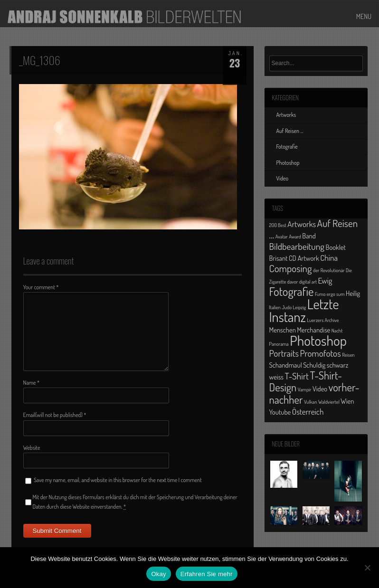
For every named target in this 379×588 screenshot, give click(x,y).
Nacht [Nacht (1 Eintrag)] (337, 331)
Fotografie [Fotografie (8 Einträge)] (292, 291)
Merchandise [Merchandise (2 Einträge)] (313, 330)
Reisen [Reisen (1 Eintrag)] (348, 355)
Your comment (41, 287)
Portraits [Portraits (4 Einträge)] (284, 353)
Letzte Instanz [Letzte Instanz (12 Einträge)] (304, 310)
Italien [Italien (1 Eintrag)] (275, 307)
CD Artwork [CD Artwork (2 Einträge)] (304, 258)
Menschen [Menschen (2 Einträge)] (283, 330)
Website (32, 448)
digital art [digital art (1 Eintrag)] (308, 282)
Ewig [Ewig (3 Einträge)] (325, 280)
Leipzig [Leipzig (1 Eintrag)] (300, 307)
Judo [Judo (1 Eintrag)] (287, 307)
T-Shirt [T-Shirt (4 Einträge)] (297, 376)
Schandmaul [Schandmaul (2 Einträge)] (286, 365)
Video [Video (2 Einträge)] (320, 389)
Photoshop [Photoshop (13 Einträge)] (318, 340)
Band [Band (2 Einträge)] (309, 236)
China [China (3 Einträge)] (329, 257)
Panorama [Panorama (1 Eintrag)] (279, 344)
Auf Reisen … (290, 131)
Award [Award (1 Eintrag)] (295, 237)
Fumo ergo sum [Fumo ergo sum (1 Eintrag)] (330, 294)
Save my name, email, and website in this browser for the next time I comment (118, 480)
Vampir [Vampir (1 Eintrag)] (305, 389)
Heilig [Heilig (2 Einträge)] (353, 293)
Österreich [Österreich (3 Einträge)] (308, 411)
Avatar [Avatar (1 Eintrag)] (282, 237)
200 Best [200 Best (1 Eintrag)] (278, 225)
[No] (367, 568)
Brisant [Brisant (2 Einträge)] (279, 258)
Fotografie (287, 147)
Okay (158, 574)
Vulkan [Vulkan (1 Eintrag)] (311, 402)
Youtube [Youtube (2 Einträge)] (280, 412)
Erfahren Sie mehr (207, 574)
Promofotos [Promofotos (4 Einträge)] (320, 353)
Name (32, 383)
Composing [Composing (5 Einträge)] (291, 268)
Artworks (286, 115)
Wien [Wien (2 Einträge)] (347, 401)
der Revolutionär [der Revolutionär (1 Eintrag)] (329, 270)
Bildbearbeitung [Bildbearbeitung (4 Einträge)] (297, 246)
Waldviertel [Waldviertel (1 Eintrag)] (329, 402)
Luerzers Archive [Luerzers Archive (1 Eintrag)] (323, 320)
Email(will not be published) (55, 415)
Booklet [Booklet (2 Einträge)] (336, 247)
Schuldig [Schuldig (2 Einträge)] (314, 365)
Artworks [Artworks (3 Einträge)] (302, 224)
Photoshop (288, 163)
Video (283, 178)
